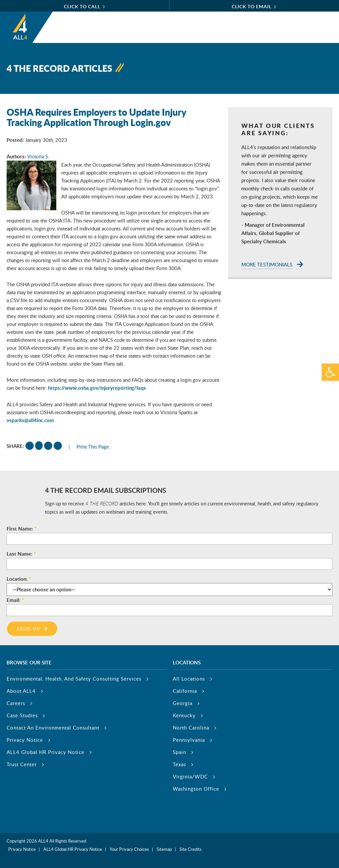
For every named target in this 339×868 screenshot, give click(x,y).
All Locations (189, 679)
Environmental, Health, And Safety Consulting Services (74, 679)
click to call (82, 6)
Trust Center (22, 764)
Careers (16, 703)
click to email (252, 6)
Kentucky (184, 715)
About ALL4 (21, 691)
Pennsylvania (189, 740)
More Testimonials (267, 264)
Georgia (183, 703)
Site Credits (191, 849)
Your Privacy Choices (129, 849)
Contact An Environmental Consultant (53, 728)
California (185, 691)
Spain (179, 752)
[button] (330, 372)
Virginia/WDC (190, 776)
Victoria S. (38, 156)
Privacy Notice (25, 740)
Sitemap (164, 849)
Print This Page (93, 447)
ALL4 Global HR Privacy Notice (46, 752)
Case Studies (22, 715)
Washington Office (196, 789)
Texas (179, 764)
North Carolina (191, 728)
